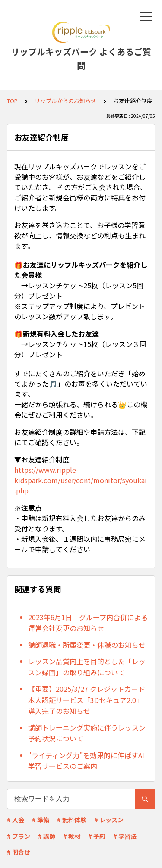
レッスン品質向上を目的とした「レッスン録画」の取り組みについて (87, 667)
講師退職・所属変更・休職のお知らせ (87, 645)
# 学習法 (125, 836)
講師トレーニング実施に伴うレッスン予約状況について (87, 733)
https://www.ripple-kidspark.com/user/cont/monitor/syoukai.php (81, 480)
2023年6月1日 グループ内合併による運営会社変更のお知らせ (88, 623)
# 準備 (41, 820)
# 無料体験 (72, 820)
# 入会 (16, 820)
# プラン (19, 836)
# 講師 (47, 836)
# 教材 (72, 836)
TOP (12, 101)
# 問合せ (19, 852)
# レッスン (109, 820)
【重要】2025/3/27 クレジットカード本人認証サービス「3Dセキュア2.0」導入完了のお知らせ (87, 700)
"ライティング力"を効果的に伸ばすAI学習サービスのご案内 (86, 761)
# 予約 (97, 836)
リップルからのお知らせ (65, 101)
